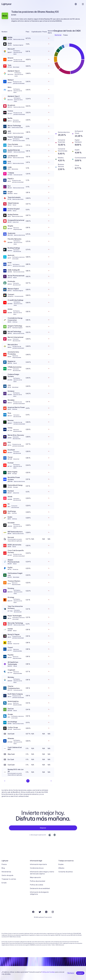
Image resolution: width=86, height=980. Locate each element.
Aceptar (80, 973)
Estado (4, 883)
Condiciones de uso (37, 868)
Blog (3, 868)
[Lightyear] (7, 4)
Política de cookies (37, 885)
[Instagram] (53, 912)
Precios (4, 864)
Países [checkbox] (66, 35)
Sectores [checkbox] (58, 35)
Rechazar (71, 973)
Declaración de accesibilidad (40, 888)
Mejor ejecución (35, 877)
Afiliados (61, 868)
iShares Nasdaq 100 (48, 12)
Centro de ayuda (7, 875)
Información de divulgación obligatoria (39, 893)
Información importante (38, 864)
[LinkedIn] (46, 912)
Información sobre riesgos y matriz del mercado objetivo (42, 873)
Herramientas (6, 872)
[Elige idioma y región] (76, 4)
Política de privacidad (38, 881)
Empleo (61, 864)
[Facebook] (33, 912)
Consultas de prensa (66, 872)
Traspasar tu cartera (9, 879)
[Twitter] (40, 912)
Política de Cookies (48, 972)
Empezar (43, 828)
